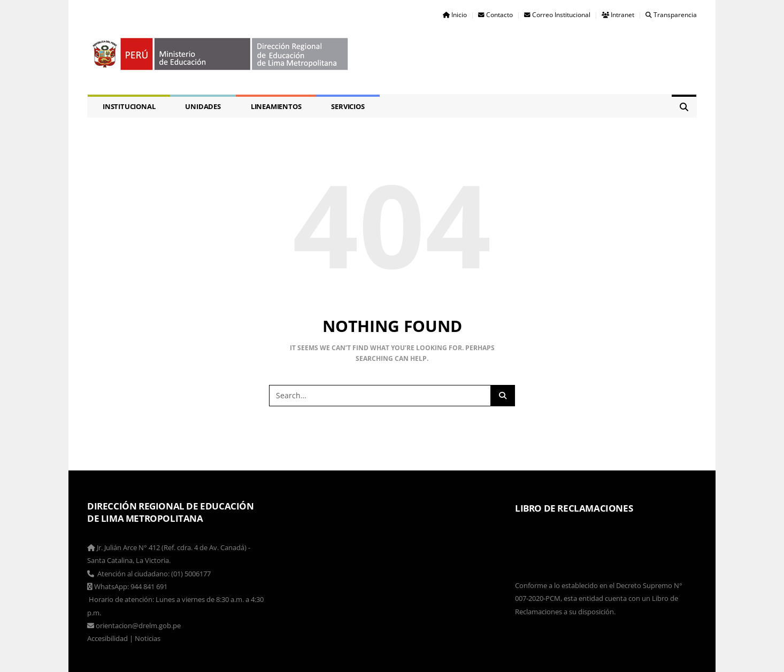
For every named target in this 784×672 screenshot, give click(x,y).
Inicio (455, 15)
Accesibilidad (107, 638)
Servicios (348, 106)
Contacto (495, 15)
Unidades (203, 106)
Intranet (618, 15)
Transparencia (671, 15)
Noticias (148, 638)
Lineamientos (276, 106)
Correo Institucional (557, 15)
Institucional (129, 106)
